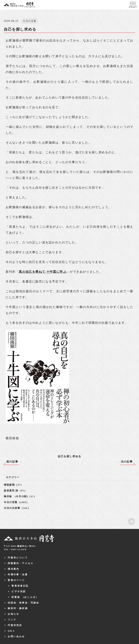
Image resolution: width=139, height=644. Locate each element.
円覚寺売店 (15, 625)
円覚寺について (18, 558)
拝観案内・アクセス (21, 563)
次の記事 (127, 462)
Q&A (11, 631)
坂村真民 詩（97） (15, 491)
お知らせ (13, 614)
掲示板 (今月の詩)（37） (20, 496)
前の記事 (12, 462)
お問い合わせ (16, 636)
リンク (12, 620)
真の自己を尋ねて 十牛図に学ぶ (43, 272)
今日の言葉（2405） (16, 502)
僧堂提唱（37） (14, 485)
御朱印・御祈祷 (18, 608)
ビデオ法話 (19, 591)
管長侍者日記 (20, 586)
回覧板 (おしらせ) (24, 597)
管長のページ (16, 580)
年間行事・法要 (18, 575)
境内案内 (13, 569)
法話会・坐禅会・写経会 (23, 603)
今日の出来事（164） (17, 508)
